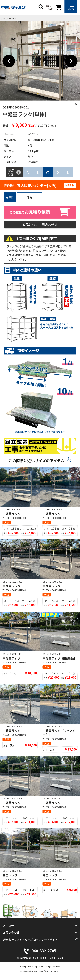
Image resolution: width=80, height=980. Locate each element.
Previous (9, 61)
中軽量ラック (12, 514)
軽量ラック (50, 875)
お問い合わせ (11, 932)
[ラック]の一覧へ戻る (9, 18)
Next (71, 61)
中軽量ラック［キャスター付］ (59, 733)
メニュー (8, 925)
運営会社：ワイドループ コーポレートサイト (30, 940)
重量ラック (10, 875)
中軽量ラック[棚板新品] (59, 658)
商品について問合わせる (40, 225)
